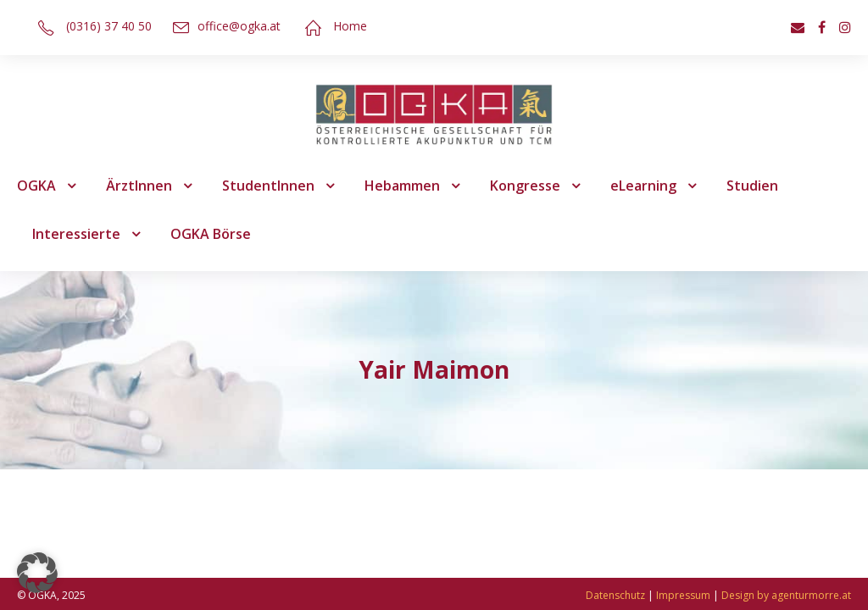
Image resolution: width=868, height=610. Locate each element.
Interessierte (76, 234)
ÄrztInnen (139, 186)
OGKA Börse (211, 234)
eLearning (643, 186)
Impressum (683, 595)
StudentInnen (268, 186)
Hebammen (402, 186)
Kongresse (525, 186)
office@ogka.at (239, 26)
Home (350, 26)
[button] (37, 573)
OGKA (36, 186)
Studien (752, 186)
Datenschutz (615, 595)
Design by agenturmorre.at (786, 595)
